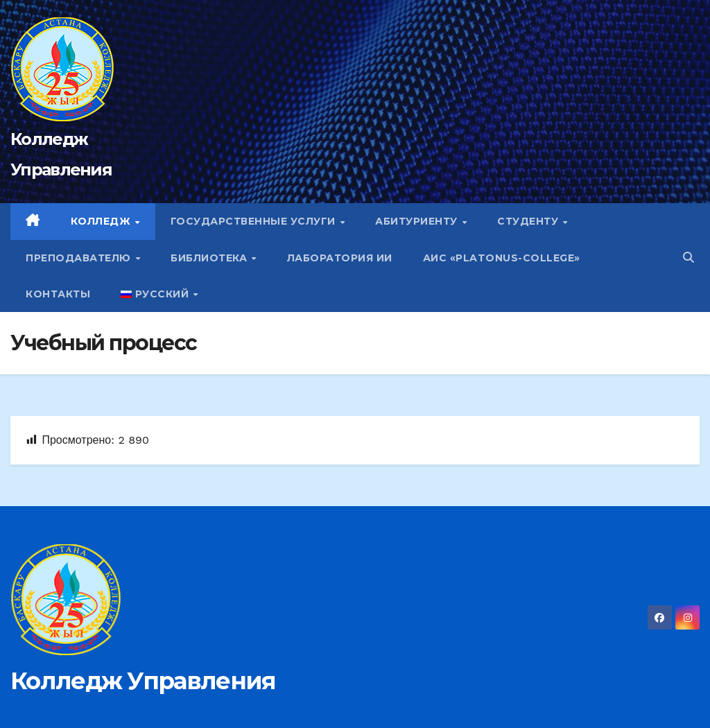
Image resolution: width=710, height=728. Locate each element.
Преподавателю (80, 258)
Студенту (529, 221)
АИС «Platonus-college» (502, 258)
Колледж (102, 221)
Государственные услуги (255, 221)
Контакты (58, 294)
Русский (156, 294)
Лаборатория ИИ (340, 258)
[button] (689, 258)
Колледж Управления (143, 681)
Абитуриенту (418, 221)
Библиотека (210, 258)
